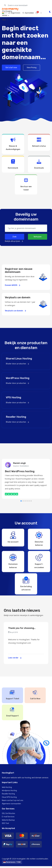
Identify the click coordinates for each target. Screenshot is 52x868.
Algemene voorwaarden (11, 806)
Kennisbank (13, 164)
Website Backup (8, 822)
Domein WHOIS (12, 285)
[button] (21, 501)
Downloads (39, 164)
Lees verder (15, 660)
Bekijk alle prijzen (14, 241)
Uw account (13, 537)
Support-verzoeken (39, 562)
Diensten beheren (39, 539)
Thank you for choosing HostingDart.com (21, 630)
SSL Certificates (8, 815)
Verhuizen (38, 237)
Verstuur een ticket (26, 184)
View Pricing (32, 68)
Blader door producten (17, 364)
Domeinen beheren (13, 562)
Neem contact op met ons (13, 802)
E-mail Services (8, 819)
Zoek (14, 237)
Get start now (11, 68)
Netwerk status (39, 142)
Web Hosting (7, 789)
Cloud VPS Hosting (9, 799)
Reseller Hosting (8, 796)
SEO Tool (5, 825)
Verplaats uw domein (15, 311)
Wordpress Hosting (9, 792)
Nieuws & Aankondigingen (13, 144)
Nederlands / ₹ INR (12, 864)
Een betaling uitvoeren (26, 585)
